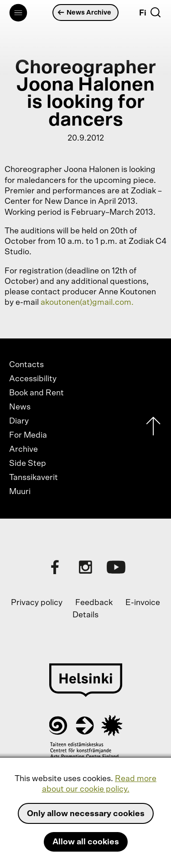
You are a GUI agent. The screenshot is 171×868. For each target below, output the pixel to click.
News (20, 407)
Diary (19, 421)
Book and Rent (36, 393)
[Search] (155, 12)
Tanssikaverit (34, 478)
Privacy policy (37, 603)
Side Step (28, 464)
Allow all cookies (86, 842)
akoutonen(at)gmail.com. (87, 303)
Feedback (94, 603)
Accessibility (33, 379)
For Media (28, 435)
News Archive (85, 13)
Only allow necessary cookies (86, 814)
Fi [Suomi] (143, 13)
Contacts (26, 365)
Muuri (20, 492)
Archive (23, 449)
